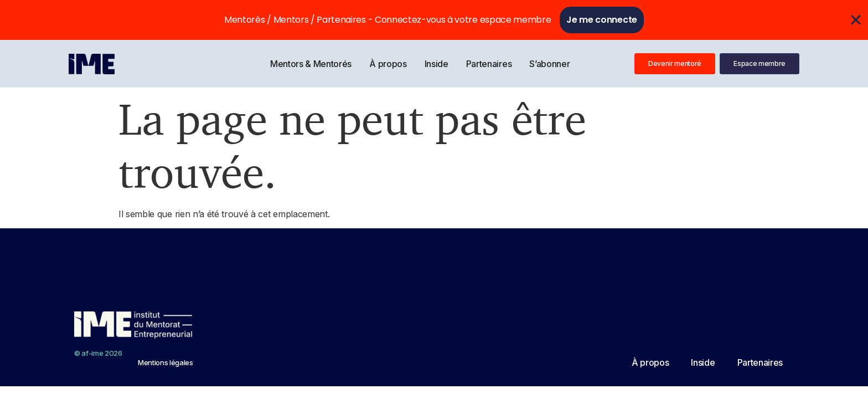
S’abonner (549, 64)
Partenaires (489, 64)
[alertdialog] (434, 20)
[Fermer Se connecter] (856, 20)
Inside (436, 64)
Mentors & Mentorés (311, 64)
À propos (388, 64)
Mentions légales (166, 362)
